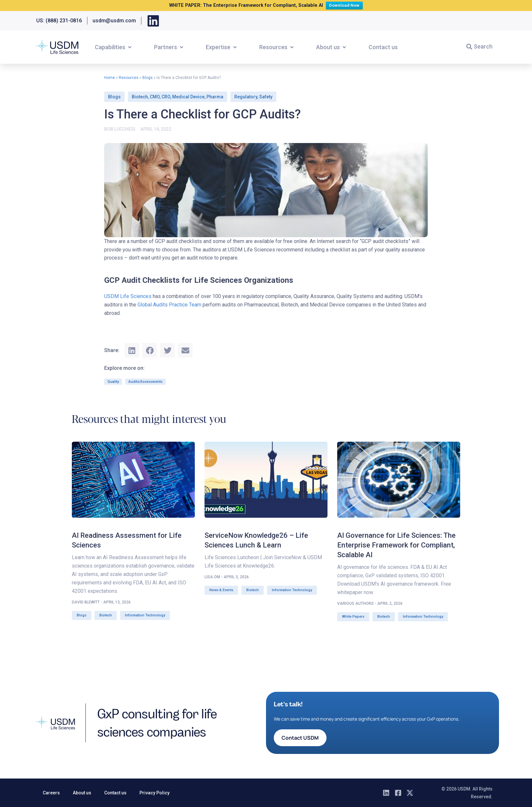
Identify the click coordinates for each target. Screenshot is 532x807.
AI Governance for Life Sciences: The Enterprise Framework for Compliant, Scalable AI (396, 545)
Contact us (115, 793)
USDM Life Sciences (128, 296)
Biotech (140, 97)
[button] (114, 47)
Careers (51, 793)
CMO (155, 97)
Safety (266, 97)
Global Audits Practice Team (169, 305)
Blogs (148, 78)
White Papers (353, 617)
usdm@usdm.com (114, 21)
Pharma (215, 97)
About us (82, 793)
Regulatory (246, 97)
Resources (129, 78)
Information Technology (145, 615)
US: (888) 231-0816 (59, 21)
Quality (113, 382)
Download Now (346, 5)
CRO (166, 97)
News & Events (221, 590)
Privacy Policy (155, 793)
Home (110, 78)
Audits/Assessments (145, 382)
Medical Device (188, 97)
